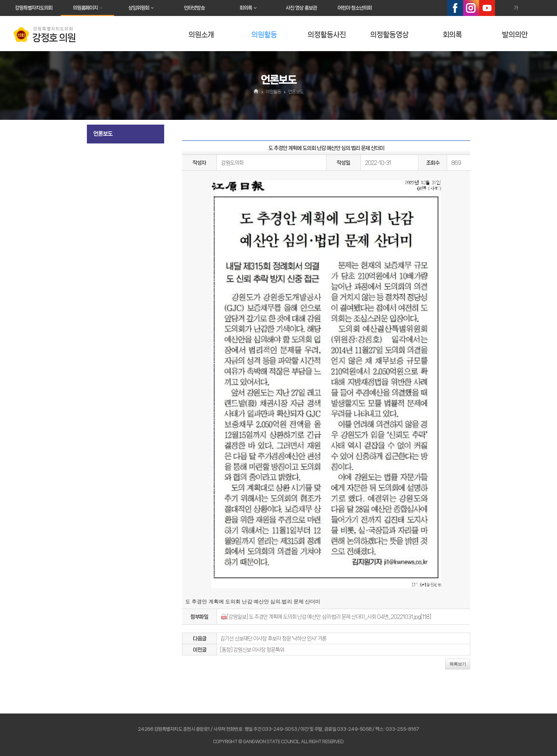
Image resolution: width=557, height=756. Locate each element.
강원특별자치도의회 (34, 8)
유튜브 (487, 8)
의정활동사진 (327, 35)
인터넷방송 (194, 8)
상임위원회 (139, 8)
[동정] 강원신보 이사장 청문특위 (252, 650)
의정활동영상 (389, 35)
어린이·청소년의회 (355, 8)
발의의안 (515, 35)
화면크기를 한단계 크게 (502, 8)
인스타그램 (471, 8)
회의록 (246, 8)
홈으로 (256, 92)
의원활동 (264, 35)
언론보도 (103, 134)
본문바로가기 (0, 0)
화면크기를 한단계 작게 (530, 8)
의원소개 (201, 35)
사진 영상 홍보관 (301, 8)
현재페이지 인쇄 (543, 8)
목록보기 (458, 664)
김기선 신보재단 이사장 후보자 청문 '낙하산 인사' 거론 (273, 638)
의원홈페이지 (85, 8)
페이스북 (455, 8)
